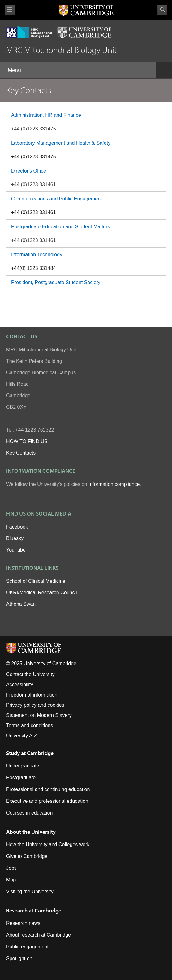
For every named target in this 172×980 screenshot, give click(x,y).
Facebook (17, 527)
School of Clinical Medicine (36, 581)
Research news (23, 923)
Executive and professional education (47, 801)
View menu (10, 10)
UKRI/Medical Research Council (42, 593)
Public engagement (27, 947)
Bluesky (15, 538)
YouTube (16, 550)
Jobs (11, 868)
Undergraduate (23, 766)
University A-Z (22, 736)
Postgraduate (21, 778)
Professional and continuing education (48, 789)
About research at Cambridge (39, 935)
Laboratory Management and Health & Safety (61, 143)
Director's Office (29, 171)
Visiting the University (30, 892)
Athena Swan (21, 604)
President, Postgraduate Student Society (56, 282)
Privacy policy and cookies (35, 705)
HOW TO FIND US (27, 441)
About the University (31, 832)
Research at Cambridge (34, 910)
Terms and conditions (30, 725)
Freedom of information (32, 695)
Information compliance (114, 484)
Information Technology (37, 255)
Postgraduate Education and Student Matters (60, 227)
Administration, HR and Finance (46, 115)
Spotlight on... (21, 958)
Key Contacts (21, 453)
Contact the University (30, 674)
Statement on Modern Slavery (39, 715)
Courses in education (29, 813)
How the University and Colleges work (48, 844)
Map (11, 880)
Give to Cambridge (27, 856)
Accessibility (20, 685)
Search (162, 10)
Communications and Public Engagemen (56, 199)
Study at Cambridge (30, 753)
